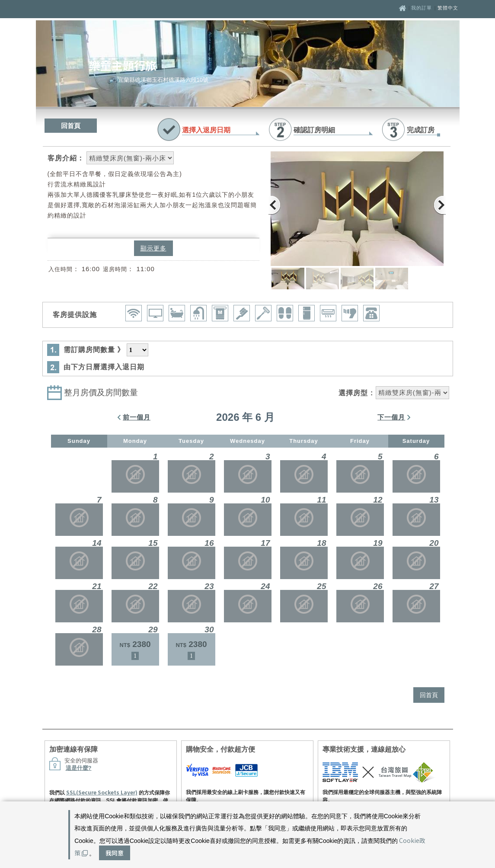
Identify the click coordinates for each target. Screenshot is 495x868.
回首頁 (71, 126)
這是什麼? (79, 768)
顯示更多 (153, 248)
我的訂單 (422, 8)
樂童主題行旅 (123, 65)
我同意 (115, 853)
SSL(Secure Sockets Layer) (102, 792)
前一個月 (137, 417)
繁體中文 (448, 8)
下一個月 (391, 417)
